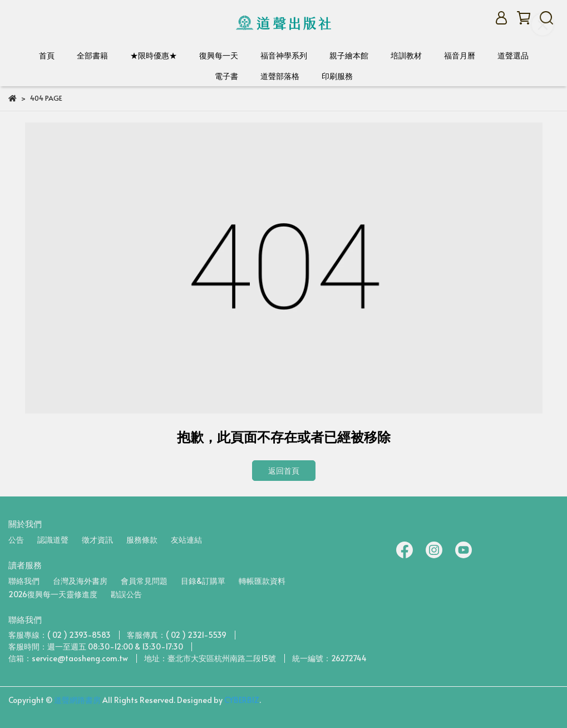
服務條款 (142, 540)
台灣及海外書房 (80, 581)
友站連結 (186, 540)
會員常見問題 (144, 581)
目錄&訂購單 (203, 581)
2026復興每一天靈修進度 (53, 594)
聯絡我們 (24, 581)
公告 (16, 540)
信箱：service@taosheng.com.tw (68, 658)
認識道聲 (53, 540)
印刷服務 (337, 76)
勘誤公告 (126, 594)
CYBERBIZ (242, 700)
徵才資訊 (97, 540)
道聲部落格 (280, 76)
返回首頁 (284, 471)
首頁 (47, 55)
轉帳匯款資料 (262, 581)
